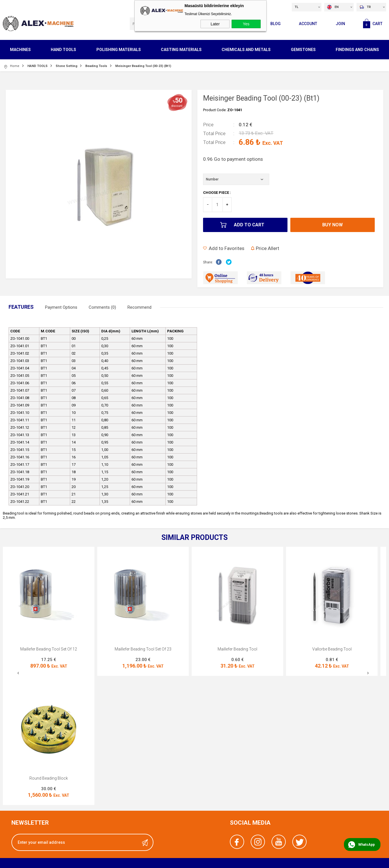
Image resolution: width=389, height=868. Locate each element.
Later (215, 24)
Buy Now (333, 225)
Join (340, 24)
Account (308, 24)
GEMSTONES (303, 50)
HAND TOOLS (63, 50)
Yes (246, 24)
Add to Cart (249, 225)
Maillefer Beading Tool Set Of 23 (143, 649)
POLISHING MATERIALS (119, 50)
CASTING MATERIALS (181, 50)
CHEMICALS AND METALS (246, 50)
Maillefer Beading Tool (237, 649)
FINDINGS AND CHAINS (357, 50)
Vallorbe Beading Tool (332, 649)
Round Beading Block (49, 778)
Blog (275, 24)
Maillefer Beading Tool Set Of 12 (49, 649)
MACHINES (20, 50)
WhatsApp (366, 845)
